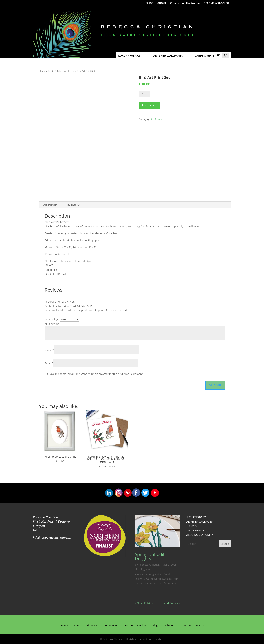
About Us (92, 625)
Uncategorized (144, 569)
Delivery (169, 625)
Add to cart (149, 105)
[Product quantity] (144, 94)
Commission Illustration (185, 3)
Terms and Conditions (193, 625)
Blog (155, 625)
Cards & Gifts (55, 71)
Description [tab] (50, 205)
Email (49, 363)
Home (42, 71)
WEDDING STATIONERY (200, 535)
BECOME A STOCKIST (217, 3)
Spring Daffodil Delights (150, 556)
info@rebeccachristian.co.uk (52, 538)
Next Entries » (172, 603)
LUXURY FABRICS (129, 55)
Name (49, 350)
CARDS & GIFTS (205, 55)
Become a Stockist (135, 625)
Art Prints (69, 71)
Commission (111, 625)
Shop (77, 625)
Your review (53, 324)
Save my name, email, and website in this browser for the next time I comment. (96, 374)
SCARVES (191, 526)
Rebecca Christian (149, 565)
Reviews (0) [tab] (73, 205)
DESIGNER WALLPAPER (168, 55)
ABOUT (162, 3)
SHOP (150, 3)
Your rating (52, 319)
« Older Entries (144, 603)
